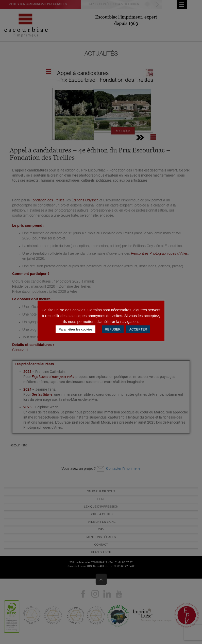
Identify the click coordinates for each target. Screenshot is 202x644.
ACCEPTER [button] (138, 329)
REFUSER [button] (113, 329)
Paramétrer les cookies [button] (75, 329)
